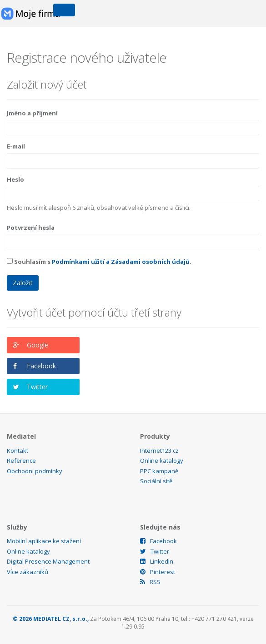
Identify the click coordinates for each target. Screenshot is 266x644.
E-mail (16, 146)
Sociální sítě (156, 481)
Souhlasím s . (99, 262)
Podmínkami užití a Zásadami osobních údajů (121, 262)
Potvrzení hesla (31, 228)
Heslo (15, 179)
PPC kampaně (159, 471)
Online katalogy (162, 461)
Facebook (41, 366)
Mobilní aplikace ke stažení (44, 541)
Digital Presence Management (48, 561)
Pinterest (158, 572)
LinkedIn (157, 561)
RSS (150, 582)
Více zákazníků (28, 572)
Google (38, 345)
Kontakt (18, 451)
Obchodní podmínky (35, 471)
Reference (21, 461)
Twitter (37, 387)
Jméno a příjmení (32, 113)
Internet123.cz (159, 451)
